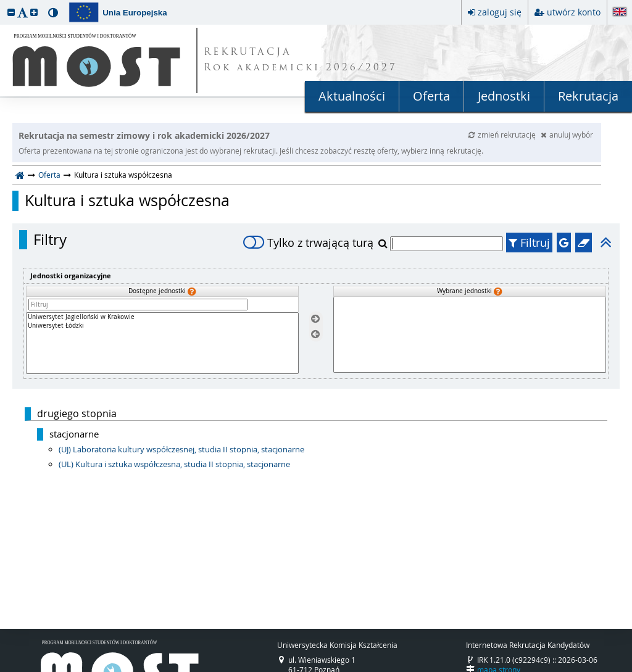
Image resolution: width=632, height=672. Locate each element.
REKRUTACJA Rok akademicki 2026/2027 (301, 60)
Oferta (431, 96)
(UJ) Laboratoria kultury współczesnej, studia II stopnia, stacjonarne (181, 449)
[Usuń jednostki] (315, 334)
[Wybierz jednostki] (315, 319)
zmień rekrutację (503, 135)
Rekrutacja (588, 96)
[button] (11, 12)
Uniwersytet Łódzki (162, 326)
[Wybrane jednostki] (470, 335)
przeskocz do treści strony (3, 3)
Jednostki (504, 96)
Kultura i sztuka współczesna (127, 201)
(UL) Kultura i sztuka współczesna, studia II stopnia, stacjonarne (174, 464)
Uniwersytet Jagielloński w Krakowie (162, 317)
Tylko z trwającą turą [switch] (308, 243)
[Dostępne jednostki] (162, 343)
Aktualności (352, 96)
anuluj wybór (567, 135)
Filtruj (529, 243)
